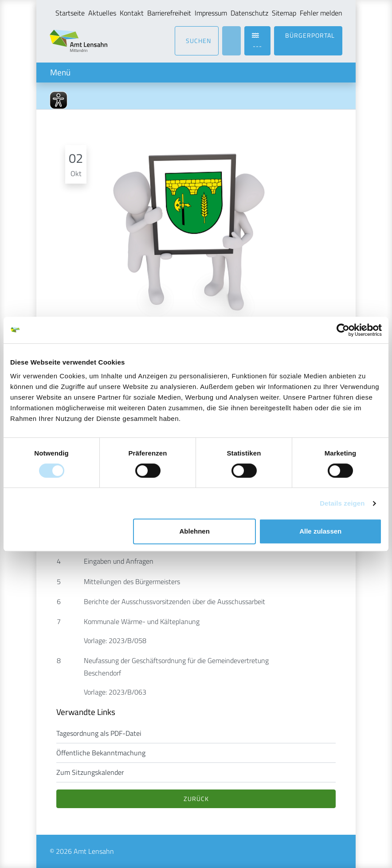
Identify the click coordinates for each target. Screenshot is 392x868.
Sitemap (284, 13)
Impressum (211, 13)
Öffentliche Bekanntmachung (101, 753)
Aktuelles (102, 13)
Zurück (196, 799)
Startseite (70, 13)
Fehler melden (321, 13)
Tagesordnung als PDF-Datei (99, 733)
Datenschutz (249, 13)
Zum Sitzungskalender (90, 772)
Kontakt (132, 13)
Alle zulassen (320, 531)
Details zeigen (342, 503)
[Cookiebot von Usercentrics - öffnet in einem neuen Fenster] (343, 330)
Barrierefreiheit (169, 13)
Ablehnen (195, 531)
